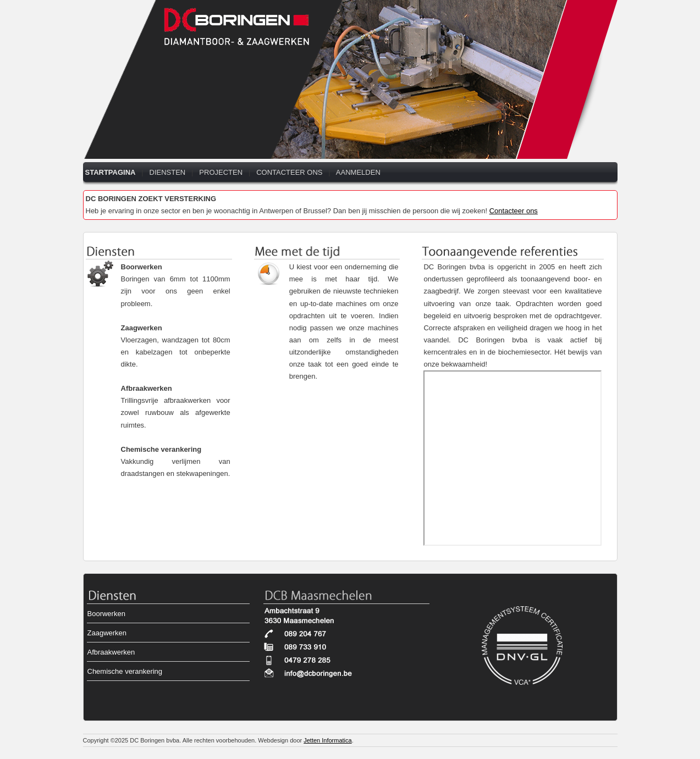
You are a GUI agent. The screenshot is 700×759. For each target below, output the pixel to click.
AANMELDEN (358, 172)
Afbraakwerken (147, 388)
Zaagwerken (142, 328)
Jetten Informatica (327, 740)
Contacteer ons (514, 211)
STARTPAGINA (111, 172)
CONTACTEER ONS (289, 172)
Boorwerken (142, 267)
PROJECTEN (221, 172)
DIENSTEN (168, 172)
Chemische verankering (161, 449)
